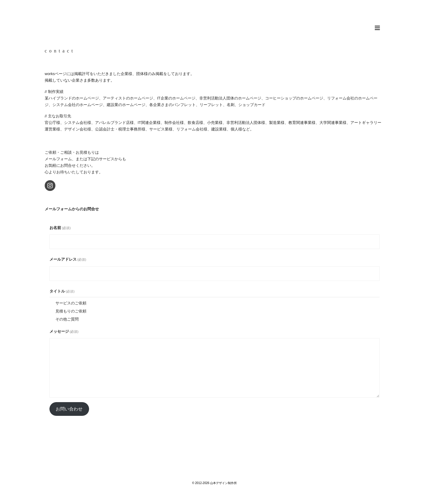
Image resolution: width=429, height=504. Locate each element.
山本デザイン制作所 (214, 21)
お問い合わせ (69, 409)
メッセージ (64, 331)
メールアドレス (68, 259)
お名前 (60, 228)
